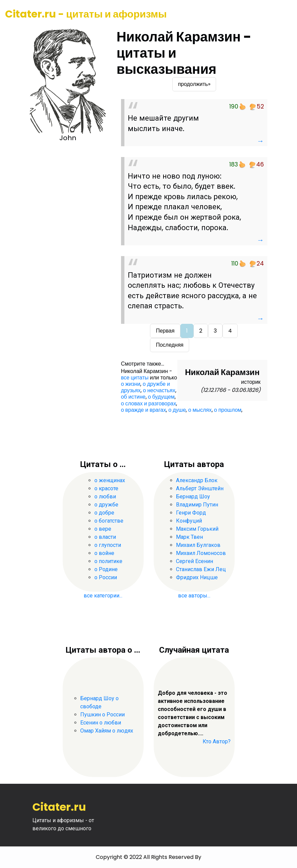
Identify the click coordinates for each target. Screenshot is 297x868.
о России (106, 577)
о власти (105, 537)
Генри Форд (191, 513)
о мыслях (200, 410)
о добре (104, 513)
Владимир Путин (197, 505)
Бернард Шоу (193, 497)
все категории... (103, 596)
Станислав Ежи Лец (201, 569)
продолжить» (194, 84)
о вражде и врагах (144, 410)
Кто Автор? (217, 741)
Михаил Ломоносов (201, 553)
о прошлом (228, 410)
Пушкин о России (102, 715)
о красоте (106, 488)
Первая (165, 331)
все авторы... (194, 596)
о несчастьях (159, 390)
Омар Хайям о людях (107, 731)
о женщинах (110, 480)
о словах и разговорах (149, 404)
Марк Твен (189, 537)
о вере (103, 529)
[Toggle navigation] (283, 14)
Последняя (170, 345)
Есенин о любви (101, 723)
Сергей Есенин (195, 561)
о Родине (106, 569)
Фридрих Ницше (197, 577)
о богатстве (109, 521)
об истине (133, 397)
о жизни (131, 384)
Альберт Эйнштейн (200, 488)
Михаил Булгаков (198, 545)
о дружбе (106, 505)
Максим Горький (197, 529)
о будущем (161, 397)
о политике (108, 561)
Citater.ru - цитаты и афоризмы (86, 14)
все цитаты (135, 378)
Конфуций (189, 521)
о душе (177, 410)
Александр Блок (197, 480)
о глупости (108, 545)
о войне (104, 553)
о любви (105, 497)
